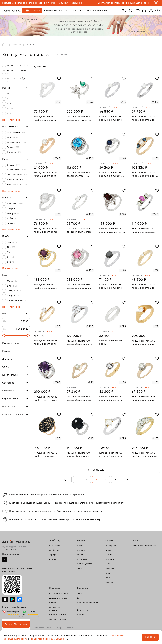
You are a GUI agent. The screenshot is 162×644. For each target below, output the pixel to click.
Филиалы (102, 10)
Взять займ (54, 546)
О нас (80, 569)
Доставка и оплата (58, 598)
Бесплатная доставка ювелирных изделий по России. (31, 3)
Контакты (82, 615)
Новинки (109, 582)
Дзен (5, 560)
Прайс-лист (55, 550)
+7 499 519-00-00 (11, 549)
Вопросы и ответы (58, 615)
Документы (83, 610)
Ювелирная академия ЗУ (87, 604)
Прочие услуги (84, 564)
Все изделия (111, 546)
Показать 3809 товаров (16, 624)
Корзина (144, 11)
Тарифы (53, 555)
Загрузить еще (96, 470)
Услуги (67, 10)
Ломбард (48, 10)
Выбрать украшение (72, 3)
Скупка (53, 559)
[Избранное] (59, 78)
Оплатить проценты (59, 594)
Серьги (108, 555)
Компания (90, 10)
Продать (81, 550)
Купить (80, 555)
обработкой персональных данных (48, 639)
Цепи (107, 564)
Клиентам (78, 10)
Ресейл (58, 10)
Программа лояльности (55, 609)
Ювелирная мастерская (144, 546)
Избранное (138, 11)
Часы (107, 578)
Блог (79, 598)
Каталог (36, 10)
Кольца (108, 550)
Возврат (53, 603)
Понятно (150, 637)
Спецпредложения (58, 619)
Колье (108, 573)
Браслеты (110, 559)
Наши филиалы (11, 554)
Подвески (110, 569)
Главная (4, 45)
